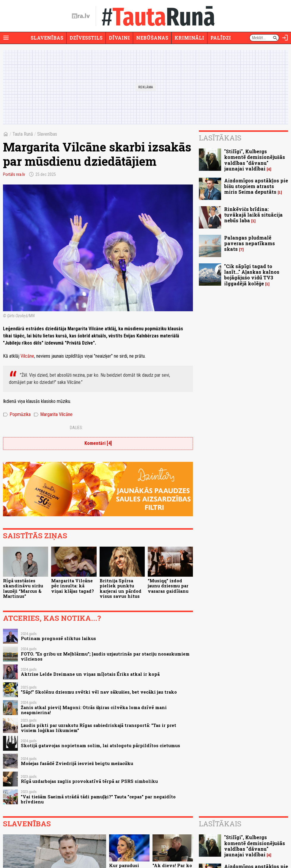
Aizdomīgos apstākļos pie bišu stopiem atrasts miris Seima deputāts (256, 186)
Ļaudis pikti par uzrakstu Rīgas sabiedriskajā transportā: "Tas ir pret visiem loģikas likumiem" (99, 728)
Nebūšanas (152, 38)
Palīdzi (221, 38)
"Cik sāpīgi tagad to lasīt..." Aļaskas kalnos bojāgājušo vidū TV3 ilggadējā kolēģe (252, 275)
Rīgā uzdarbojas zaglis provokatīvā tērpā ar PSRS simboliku (89, 781)
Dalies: (76, 428)
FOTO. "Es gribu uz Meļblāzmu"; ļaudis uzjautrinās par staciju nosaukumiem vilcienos (105, 656)
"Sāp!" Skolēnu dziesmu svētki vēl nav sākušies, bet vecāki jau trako (99, 692)
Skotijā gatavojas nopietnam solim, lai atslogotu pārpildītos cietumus (100, 746)
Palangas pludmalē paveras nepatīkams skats (250, 243)
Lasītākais (220, 138)
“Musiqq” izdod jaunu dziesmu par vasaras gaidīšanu (168, 586)
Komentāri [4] (98, 443)
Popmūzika (17, 415)
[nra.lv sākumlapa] (81, 16)
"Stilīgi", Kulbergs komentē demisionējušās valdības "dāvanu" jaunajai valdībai (255, 160)
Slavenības (47, 38)
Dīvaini (119, 38)
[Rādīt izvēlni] (6, 38)
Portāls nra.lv (14, 174)
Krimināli (189, 38)
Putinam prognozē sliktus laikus (58, 638)
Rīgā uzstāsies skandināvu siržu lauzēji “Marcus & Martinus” (23, 588)
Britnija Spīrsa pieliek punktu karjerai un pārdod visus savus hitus (121, 588)
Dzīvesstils (86, 38)
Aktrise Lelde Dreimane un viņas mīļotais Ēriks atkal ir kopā (90, 674)
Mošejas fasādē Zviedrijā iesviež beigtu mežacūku (77, 763)
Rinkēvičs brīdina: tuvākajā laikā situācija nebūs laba (253, 215)
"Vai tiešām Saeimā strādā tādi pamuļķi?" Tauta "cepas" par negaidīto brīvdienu (98, 799)
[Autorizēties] (285, 38)
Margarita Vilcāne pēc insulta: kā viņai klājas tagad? (73, 586)
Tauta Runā (23, 134)
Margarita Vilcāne (53, 415)
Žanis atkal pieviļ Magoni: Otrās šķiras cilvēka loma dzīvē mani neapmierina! (94, 710)
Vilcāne (27, 356)
